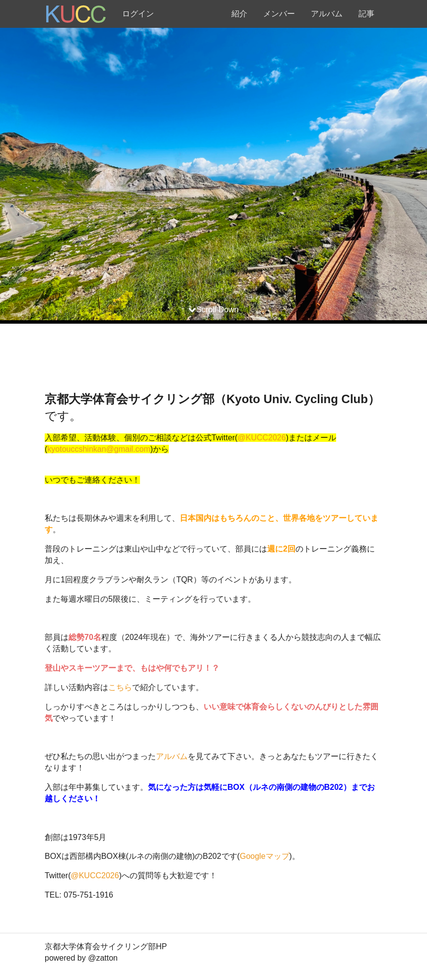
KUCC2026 (266, 438)
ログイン (138, 14)
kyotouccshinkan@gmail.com (99, 449)
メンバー (279, 14)
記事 (366, 14)
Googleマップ (265, 856)
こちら (120, 687)
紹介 (239, 14)
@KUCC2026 (95, 875)
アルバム (327, 14)
